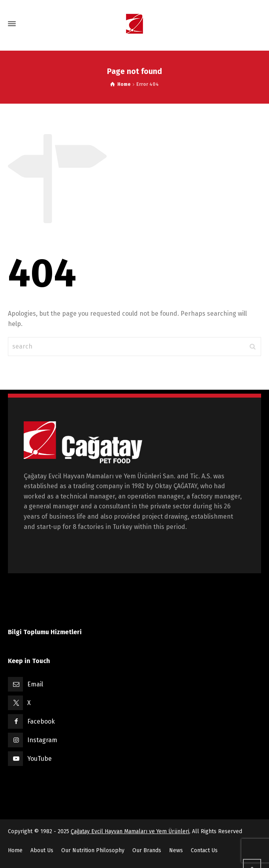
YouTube (40, 759)
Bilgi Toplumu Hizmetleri (45, 632)
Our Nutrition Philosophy (93, 850)
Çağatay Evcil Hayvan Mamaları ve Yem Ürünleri (130, 831)
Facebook (41, 721)
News (176, 850)
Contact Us (204, 850)
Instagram (42, 740)
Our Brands (147, 850)
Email (35, 684)
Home (15, 850)
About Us (42, 850)
